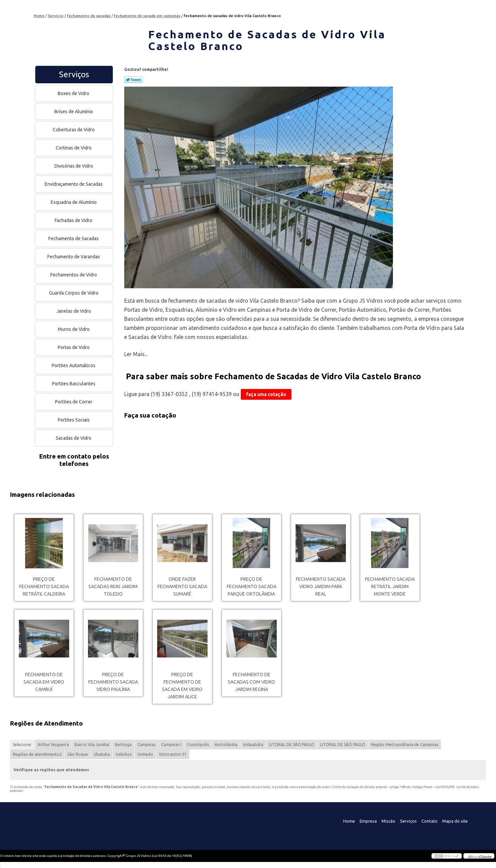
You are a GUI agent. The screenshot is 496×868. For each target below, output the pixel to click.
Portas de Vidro (74, 347)
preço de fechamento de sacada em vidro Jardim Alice (182, 686)
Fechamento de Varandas (74, 257)
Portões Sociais (74, 420)
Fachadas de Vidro (74, 220)
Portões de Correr (74, 402)
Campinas (146, 745)
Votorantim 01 (173, 754)
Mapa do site (455, 821)
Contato (430, 821)
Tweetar (133, 80)
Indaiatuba (253, 745)
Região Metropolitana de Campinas (405, 745)
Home (349, 821)
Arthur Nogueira (53, 745)
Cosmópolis (198, 745)
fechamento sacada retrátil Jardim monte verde (390, 587)
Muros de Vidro (74, 329)
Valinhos (124, 754)
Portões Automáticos (74, 365)
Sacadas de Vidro (74, 438)
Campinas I (171, 745)
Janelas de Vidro (74, 311)
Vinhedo (145, 754)
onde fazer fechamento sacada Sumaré (182, 587)
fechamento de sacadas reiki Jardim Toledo (113, 587)
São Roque (78, 754)
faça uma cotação (266, 394)
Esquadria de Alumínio (74, 202)
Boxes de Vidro (74, 93)
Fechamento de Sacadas (74, 238)
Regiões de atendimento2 (37, 754)
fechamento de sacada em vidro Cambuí (44, 682)
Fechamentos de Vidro (74, 275)
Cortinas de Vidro (74, 148)
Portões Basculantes (74, 384)
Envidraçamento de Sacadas (74, 184)
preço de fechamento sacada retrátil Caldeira (44, 587)
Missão (388, 821)
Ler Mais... (136, 354)
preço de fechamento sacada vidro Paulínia (113, 682)
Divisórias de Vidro (74, 166)
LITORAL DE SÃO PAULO (292, 745)
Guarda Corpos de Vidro (74, 293)
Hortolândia (226, 745)
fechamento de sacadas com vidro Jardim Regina (251, 682)
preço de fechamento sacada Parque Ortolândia (252, 587)
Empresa (368, 821)
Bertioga (123, 745)
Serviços (74, 74)
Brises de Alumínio (74, 112)
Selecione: (22, 745)
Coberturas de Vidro (74, 130)
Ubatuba (102, 754)
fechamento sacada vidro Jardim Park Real (321, 587)
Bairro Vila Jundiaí (92, 745)
